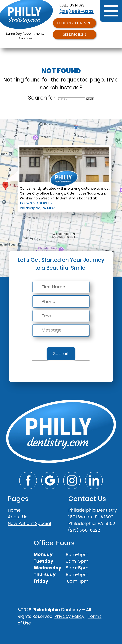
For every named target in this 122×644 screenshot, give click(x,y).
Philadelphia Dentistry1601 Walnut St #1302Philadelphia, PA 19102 (93, 517)
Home (14, 510)
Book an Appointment (75, 23)
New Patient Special (29, 523)
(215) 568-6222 (76, 11)
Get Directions (74, 34)
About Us (18, 517)
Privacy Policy (69, 616)
